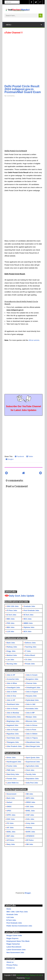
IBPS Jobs (30, 798)
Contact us (11, 968)
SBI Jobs (30, 794)
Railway (29, 828)
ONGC (9, 807)
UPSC (9, 811)
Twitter (30, 456)
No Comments (9, 96)
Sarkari (9, 802)
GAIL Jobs (30, 819)
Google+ (10, 459)
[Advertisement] (23, 58)
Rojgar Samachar (13, 944)
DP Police (30, 840)
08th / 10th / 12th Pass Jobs (17, 912)
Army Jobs (30, 823)
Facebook (19, 456)
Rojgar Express (12, 938)
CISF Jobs (30, 815)
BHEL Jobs (30, 811)
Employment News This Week (18, 941)
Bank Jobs (11, 798)
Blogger (28, 893)
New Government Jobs (15, 952)
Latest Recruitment (14, 947)
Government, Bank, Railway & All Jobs (29, 975)
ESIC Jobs (11, 819)
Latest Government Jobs (16, 950)
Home (9, 909)
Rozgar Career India (14, 935)
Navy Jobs (11, 844)
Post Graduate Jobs (14, 923)
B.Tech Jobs (11, 920)
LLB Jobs (10, 917)
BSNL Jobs (11, 832)
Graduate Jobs (12, 914)
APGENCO (30, 836)
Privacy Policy (12, 965)
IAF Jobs (10, 828)
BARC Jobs (31, 832)
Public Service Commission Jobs (19, 926)
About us (10, 962)
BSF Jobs (10, 836)
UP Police (10, 840)
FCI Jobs (10, 823)
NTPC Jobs (11, 815)
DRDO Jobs (31, 802)
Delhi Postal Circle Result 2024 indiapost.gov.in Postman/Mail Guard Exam (23, 89)
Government (11, 794)
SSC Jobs (30, 807)
